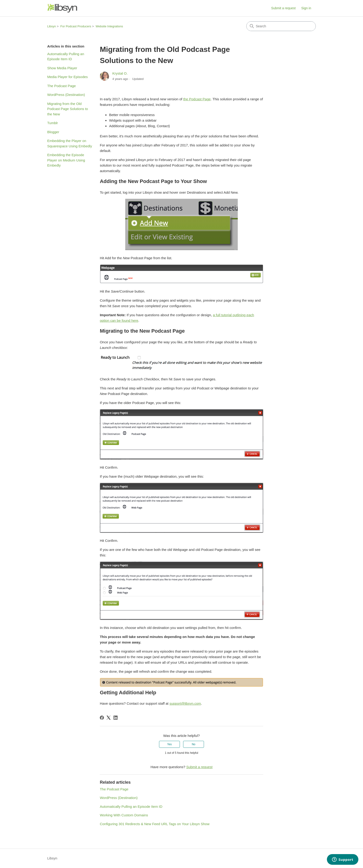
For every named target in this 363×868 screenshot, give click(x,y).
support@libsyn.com (185, 703)
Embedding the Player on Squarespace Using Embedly (70, 143)
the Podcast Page (197, 99)
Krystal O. (120, 73)
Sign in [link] (306, 8)
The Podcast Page (61, 86)
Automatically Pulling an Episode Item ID (66, 57)
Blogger (53, 132)
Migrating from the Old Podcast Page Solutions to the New (68, 109)
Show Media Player (62, 68)
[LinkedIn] (116, 718)
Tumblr (53, 123)
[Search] (281, 26)
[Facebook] (102, 718)
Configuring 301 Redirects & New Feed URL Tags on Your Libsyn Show (155, 824)
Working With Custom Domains (124, 815)
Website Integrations (109, 26)
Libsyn (52, 26)
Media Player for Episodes (67, 77)
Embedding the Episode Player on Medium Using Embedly (66, 160)
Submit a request (283, 8)
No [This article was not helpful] (193, 744)
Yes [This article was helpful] (169, 744)
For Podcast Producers (76, 26)
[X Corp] (109, 718)
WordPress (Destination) (66, 95)
